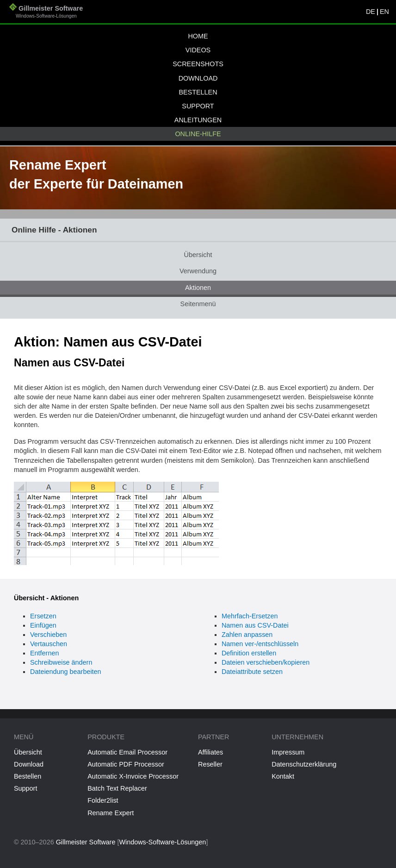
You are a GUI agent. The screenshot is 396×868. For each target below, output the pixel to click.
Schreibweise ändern (61, 662)
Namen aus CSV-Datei (255, 625)
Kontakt (283, 776)
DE (371, 12)
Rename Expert (111, 813)
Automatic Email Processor (127, 752)
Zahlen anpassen (247, 635)
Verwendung (198, 271)
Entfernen (44, 653)
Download (198, 78)
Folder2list (103, 800)
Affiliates (210, 752)
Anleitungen (198, 120)
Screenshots (198, 64)
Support (198, 106)
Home (198, 36)
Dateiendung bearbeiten (66, 672)
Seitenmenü (198, 304)
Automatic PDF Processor (126, 764)
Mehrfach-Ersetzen (250, 616)
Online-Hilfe (198, 134)
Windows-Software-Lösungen (162, 842)
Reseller (210, 764)
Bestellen (198, 92)
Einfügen (43, 625)
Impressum (288, 752)
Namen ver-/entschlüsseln (260, 644)
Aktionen (198, 288)
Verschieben (48, 635)
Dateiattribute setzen (252, 672)
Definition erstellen (249, 653)
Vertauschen (49, 644)
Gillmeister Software (46, 13)
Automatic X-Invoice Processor (133, 776)
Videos (198, 50)
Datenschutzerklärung (304, 764)
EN (384, 12)
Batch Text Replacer (117, 788)
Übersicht (198, 255)
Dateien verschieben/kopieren (266, 662)
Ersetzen (43, 616)
